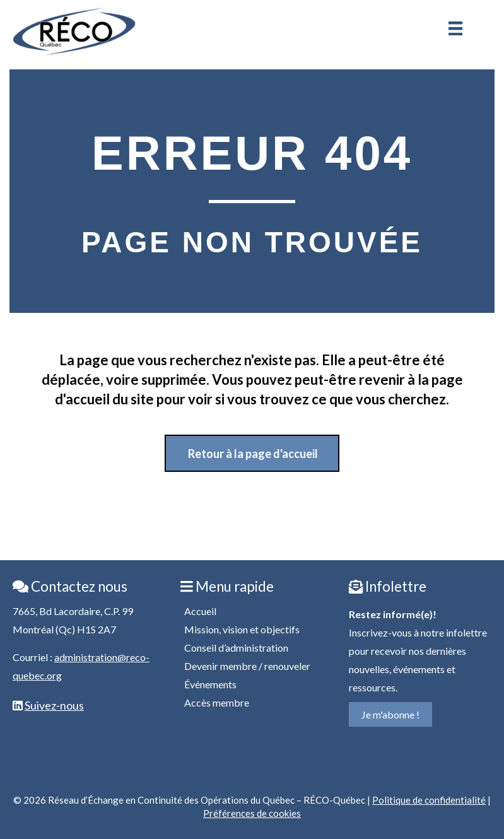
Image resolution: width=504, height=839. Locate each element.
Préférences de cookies (252, 813)
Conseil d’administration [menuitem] (236, 648)
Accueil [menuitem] (200, 611)
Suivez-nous (54, 705)
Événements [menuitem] (210, 684)
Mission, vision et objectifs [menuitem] (242, 629)
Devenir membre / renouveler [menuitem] (247, 666)
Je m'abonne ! (390, 714)
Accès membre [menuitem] (217, 702)
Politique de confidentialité (429, 800)
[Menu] (455, 28)
